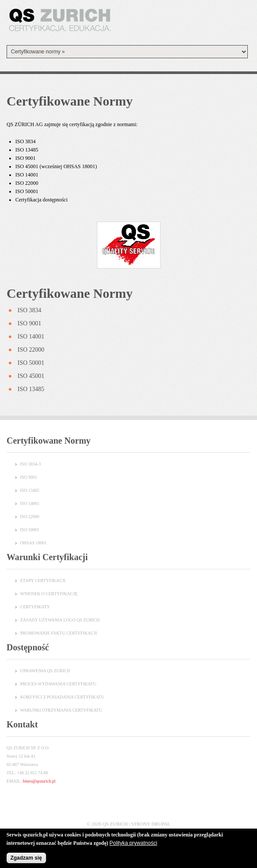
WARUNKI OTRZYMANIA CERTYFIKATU (61, 710)
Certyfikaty (35, 607)
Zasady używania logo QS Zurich (60, 620)
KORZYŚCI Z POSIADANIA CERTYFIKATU (62, 697)
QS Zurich (115, 824)
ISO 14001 (31, 337)
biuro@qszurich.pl (39, 781)
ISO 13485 (31, 389)
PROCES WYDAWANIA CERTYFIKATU (58, 684)
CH (67, 671)
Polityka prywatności (134, 844)
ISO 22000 (31, 350)
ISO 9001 (29, 323)
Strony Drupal (151, 824)
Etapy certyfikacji (43, 580)
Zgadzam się (26, 859)
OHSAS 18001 (33, 543)
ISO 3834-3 (30, 464)
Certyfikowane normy (70, 293)
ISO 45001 (31, 376)
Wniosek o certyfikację (49, 594)
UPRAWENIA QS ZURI (42, 671)
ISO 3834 (29, 310)
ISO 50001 (31, 363)
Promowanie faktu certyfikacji (59, 633)
